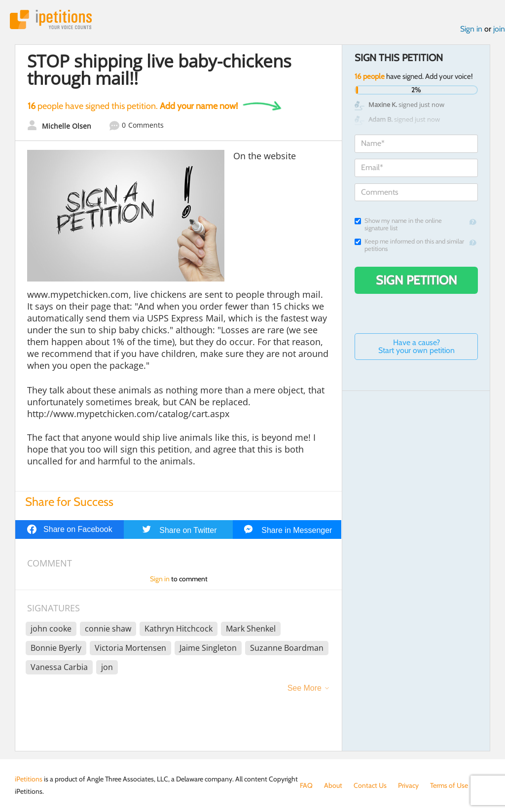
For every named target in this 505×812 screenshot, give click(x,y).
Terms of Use (449, 785)
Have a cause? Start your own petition (416, 346)
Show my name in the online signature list (398, 224)
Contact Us (370, 785)
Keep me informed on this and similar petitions (409, 245)
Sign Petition (416, 280)
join (499, 29)
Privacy (408, 785)
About (333, 785)
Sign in (471, 29)
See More (305, 688)
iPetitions (51, 19)
